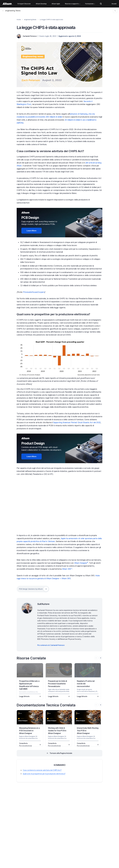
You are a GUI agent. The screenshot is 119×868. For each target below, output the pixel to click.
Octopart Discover (24, 4)
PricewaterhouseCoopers (34, 292)
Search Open (101, 4)
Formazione (90, 4)
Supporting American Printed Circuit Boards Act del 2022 (77, 422)
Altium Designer (81, 563)
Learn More (32, 231)
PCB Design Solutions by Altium (31, 589)
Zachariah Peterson (30, 36)
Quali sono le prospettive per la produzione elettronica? (53, 314)
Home (19, 20)
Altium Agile (56, 4)
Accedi (114, 4)
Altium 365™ (67, 569)
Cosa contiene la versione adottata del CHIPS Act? (50, 151)
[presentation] (100, 658)
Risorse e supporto (73, 4)
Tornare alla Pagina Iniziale (61, 753)
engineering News (11, 11)
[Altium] (7, 4)
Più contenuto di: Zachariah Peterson (51, 645)
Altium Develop (41, 4)
